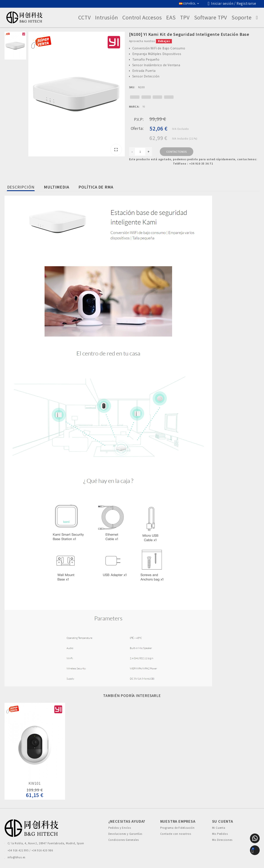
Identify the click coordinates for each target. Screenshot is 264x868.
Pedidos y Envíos (120, 828)
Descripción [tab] (21, 187)
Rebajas (164, 41)
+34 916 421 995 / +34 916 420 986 (30, 850)
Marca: (134, 107)
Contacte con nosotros (176, 834)
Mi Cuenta (219, 828)
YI (144, 107)
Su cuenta (223, 821)
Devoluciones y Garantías (125, 834)
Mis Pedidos (220, 834)
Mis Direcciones (222, 840)
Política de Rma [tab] (96, 187)
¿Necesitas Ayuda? (127, 821)
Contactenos (177, 152)
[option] (77, 95)
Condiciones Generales (124, 840)
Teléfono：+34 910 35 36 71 (193, 164)
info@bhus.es (17, 857)
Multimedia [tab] (56, 187)
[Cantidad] (140, 152)
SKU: (132, 87)
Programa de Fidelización (177, 828)
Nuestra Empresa (178, 821)
